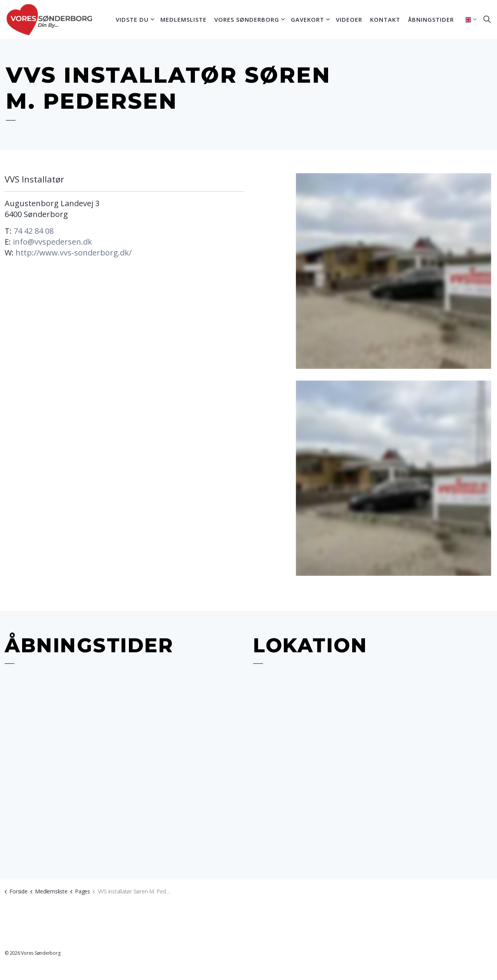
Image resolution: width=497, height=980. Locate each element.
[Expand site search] (487, 19)
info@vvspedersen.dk (52, 242)
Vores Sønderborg (247, 19)
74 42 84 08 (34, 231)
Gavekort (308, 19)
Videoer (349, 19)
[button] (394, 271)
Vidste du (132, 19)
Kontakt (385, 19)
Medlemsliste (183, 19)
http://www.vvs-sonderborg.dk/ (74, 253)
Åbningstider (431, 19)
